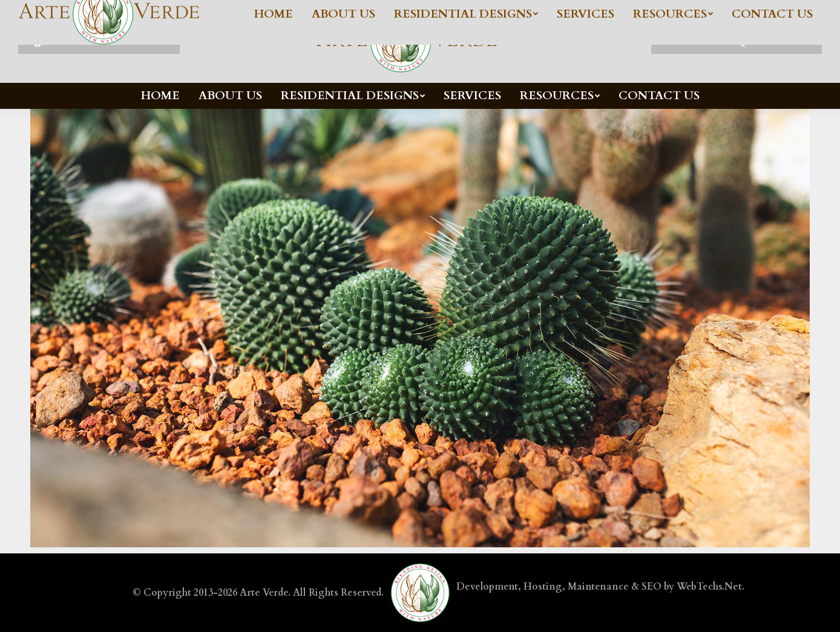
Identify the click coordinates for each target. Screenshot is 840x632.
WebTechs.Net (709, 587)
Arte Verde (264, 593)
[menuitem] (160, 96)
